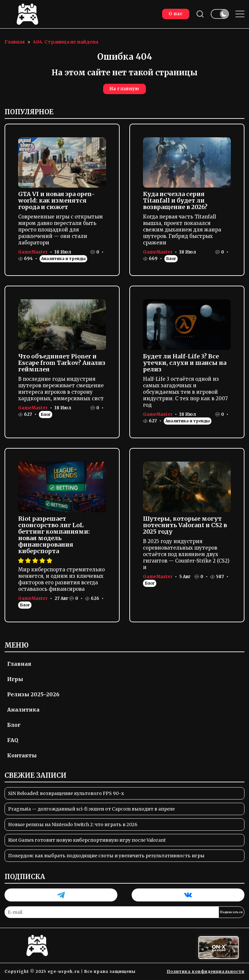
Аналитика (23, 710)
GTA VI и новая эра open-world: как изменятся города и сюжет (57, 200)
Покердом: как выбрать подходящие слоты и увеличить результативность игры (106, 856)
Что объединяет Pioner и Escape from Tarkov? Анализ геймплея (62, 363)
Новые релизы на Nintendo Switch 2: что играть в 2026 (73, 825)
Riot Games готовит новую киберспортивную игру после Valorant (87, 840)
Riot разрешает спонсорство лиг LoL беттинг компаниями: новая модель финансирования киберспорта (54, 535)
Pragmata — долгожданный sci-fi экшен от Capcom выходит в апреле (91, 809)
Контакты (22, 755)
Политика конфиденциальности (206, 971)
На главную (124, 89)
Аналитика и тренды (63, 259)
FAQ (13, 740)
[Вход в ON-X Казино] (219, 948)
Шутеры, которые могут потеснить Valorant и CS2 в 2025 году (185, 525)
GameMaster (33, 252)
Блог (171, 259)
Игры (15, 679)
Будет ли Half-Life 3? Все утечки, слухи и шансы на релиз (185, 363)
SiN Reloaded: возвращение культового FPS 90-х (66, 793)
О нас (176, 14)
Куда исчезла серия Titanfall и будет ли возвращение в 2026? (175, 200)
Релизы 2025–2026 (33, 694)
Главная (19, 664)
